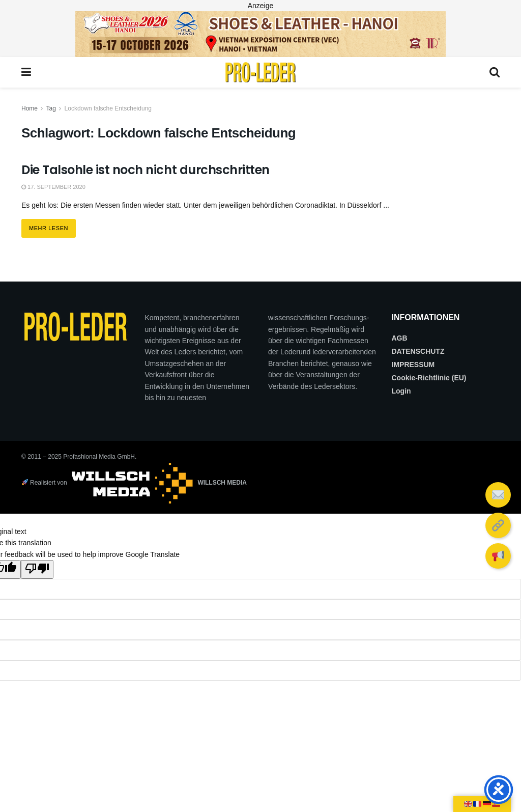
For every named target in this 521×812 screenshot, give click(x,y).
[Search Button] (495, 72)
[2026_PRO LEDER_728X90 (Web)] (260, 34)
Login (401, 391)
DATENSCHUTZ (418, 351)
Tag (51, 108)
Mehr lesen (52, 225)
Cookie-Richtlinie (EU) (429, 378)
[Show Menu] (26, 72)
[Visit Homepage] (260, 72)
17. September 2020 (53, 187)
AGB (400, 338)
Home (30, 108)
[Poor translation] (37, 569)
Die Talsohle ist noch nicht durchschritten (146, 170)
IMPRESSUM (413, 365)
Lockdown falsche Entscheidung (108, 108)
